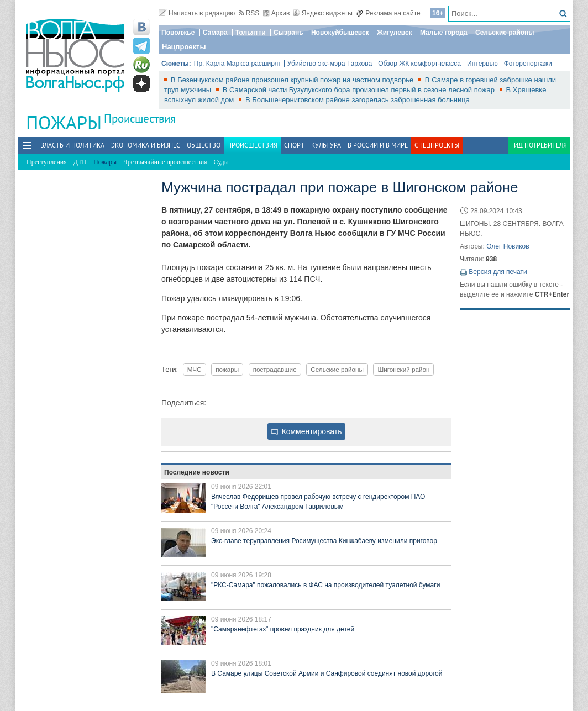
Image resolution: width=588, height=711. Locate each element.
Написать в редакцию (197, 13)
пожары (227, 369)
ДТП (80, 162)
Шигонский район (403, 369)
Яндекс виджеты (323, 13)
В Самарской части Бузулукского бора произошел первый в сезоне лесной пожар (360, 90)
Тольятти (251, 33)
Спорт (294, 145)
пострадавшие (275, 369)
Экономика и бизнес (146, 145)
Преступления (47, 162)
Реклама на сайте (388, 13)
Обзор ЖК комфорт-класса (419, 64)
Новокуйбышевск (340, 33)
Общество (204, 145)
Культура (326, 145)
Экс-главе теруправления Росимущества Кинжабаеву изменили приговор (324, 541)
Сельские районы (505, 33)
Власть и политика (72, 145)
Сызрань (288, 33)
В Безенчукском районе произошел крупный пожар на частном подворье (293, 80)
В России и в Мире (378, 145)
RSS (249, 13)
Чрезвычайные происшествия (165, 162)
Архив (277, 13)
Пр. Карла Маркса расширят (238, 64)
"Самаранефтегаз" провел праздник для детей (283, 629)
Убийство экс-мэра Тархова (330, 64)
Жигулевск (395, 33)
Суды (221, 162)
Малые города (444, 33)
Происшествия (140, 118)
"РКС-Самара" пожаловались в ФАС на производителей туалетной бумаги (326, 585)
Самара (215, 33)
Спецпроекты (437, 145)
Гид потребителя (539, 145)
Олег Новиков (508, 246)
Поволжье (178, 33)
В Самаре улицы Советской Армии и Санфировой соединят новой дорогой (327, 673)
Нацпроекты (184, 47)
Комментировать (307, 431)
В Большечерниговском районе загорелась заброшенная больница (358, 100)
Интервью (482, 64)
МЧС (195, 369)
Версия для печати (498, 272)
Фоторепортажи (528, 64)
